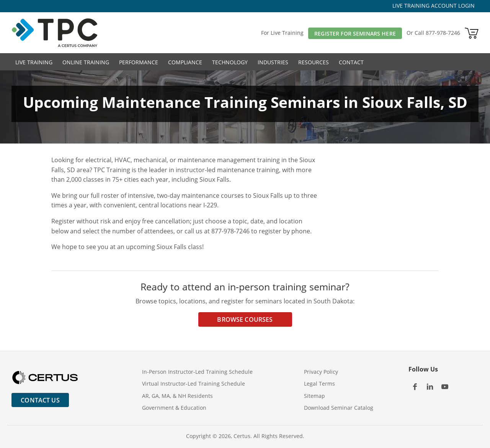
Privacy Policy (321, 372)
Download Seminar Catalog (339, 408)
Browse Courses (245, 319)
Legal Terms (319, 384)
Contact (351, 62)
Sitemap (314, 396)
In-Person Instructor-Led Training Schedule (197, 372)
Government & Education (174, 408)
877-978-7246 (443, 33)
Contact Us (40, 400)
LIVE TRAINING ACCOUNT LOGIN (434, 6)
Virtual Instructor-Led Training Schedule (194, 384)
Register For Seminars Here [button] (355, 33)
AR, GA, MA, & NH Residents (177, 396)
